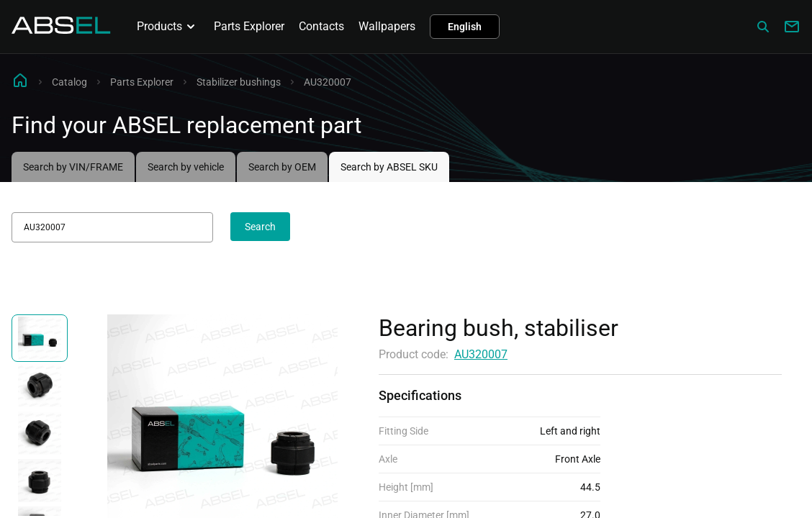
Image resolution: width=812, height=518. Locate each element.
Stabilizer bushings (239, 82)
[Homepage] (61, 30)
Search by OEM (282, 167)
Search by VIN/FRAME (73, 167)
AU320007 (481, 354)
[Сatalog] (763, 27)
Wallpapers (387, 26)
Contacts (321, 26)
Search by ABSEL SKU (389, 167)
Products (168, 27)
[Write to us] (792, 27)
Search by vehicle (186, 167)
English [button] (465, 27)
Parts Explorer (249, 26)
